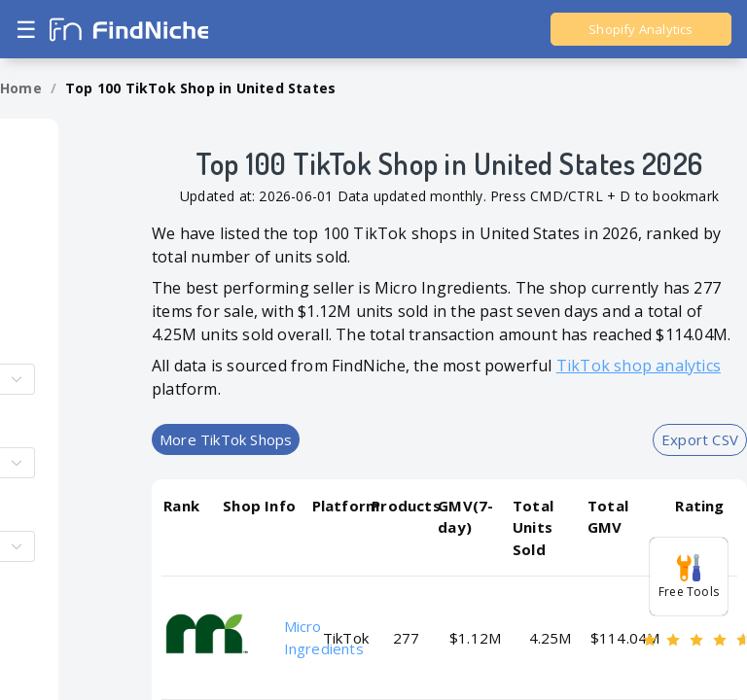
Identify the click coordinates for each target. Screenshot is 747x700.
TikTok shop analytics (639, 366)
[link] (21, 88)
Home (21, 88)
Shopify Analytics (640, 29)
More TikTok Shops (226, 439)
